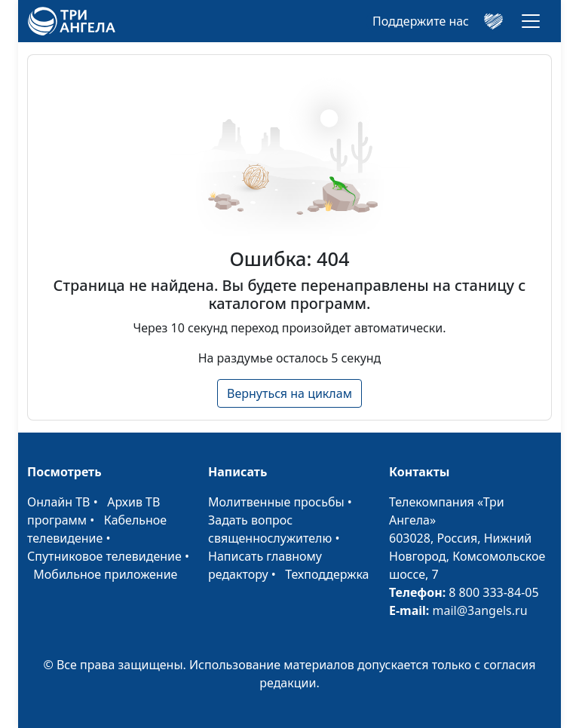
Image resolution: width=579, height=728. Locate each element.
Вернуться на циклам (289, 393)
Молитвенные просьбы (276, 502)
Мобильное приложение (105, 574)
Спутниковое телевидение (104, 556)
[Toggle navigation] (531, 21)
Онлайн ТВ (59, 502)
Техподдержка (327, 574)
